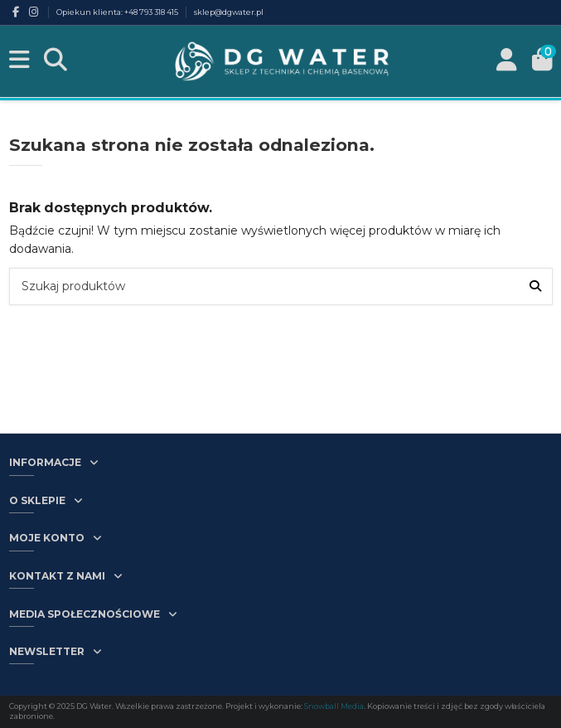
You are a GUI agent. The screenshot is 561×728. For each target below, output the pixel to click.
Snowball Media (334, 706)
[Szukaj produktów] (535, 286)
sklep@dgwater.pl (229, 12)
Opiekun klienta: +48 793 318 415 (118, 12)
